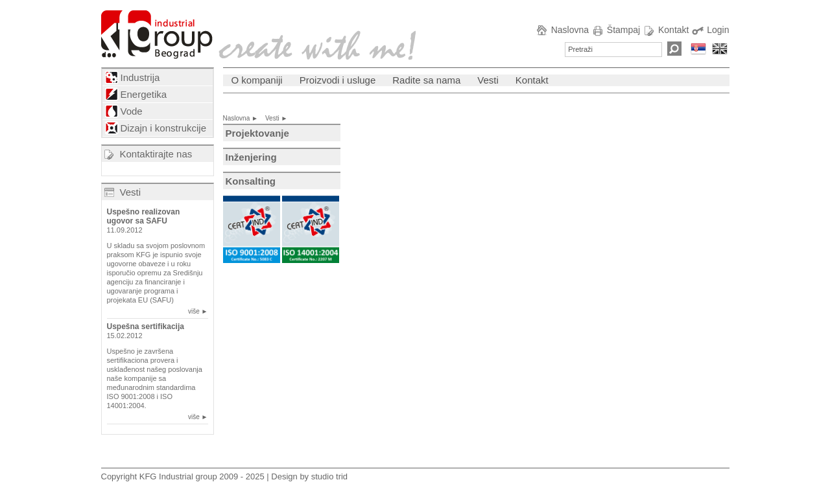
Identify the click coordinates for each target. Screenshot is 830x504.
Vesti (131, 192)
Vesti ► (279, 118)
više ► (198, 311)
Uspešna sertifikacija (146, 326)
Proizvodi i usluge (338, 80)
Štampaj (616, 30)
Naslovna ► (243, 118)
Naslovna (562, 30)
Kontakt (666, 30)
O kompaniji (257, 80)
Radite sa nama (426, 80)
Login (710, 30)
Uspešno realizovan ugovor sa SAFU (144, 216)
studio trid (329, 476)
